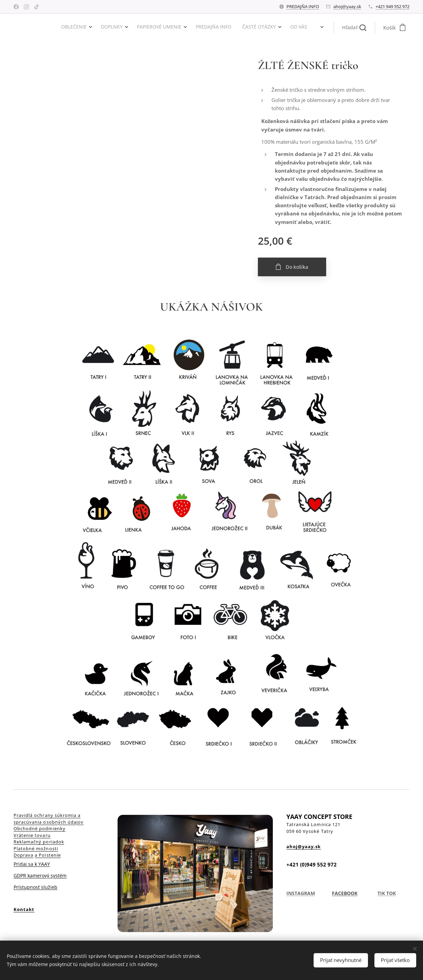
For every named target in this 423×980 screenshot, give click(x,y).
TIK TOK (387, 893)
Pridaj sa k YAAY (32, 864)
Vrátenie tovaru (32, 835)
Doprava (23, 855)
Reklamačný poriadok (39, 842)
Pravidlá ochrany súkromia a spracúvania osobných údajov (49, 819)
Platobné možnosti (36, 848)
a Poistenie (48, 855)
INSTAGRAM (301, 893)
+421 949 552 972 (392, 6)
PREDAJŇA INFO (303, 6)
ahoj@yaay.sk (347, 6)
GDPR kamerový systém (40, 876)
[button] (354, 28)
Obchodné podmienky (40, 828)
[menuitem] (246, 28)
